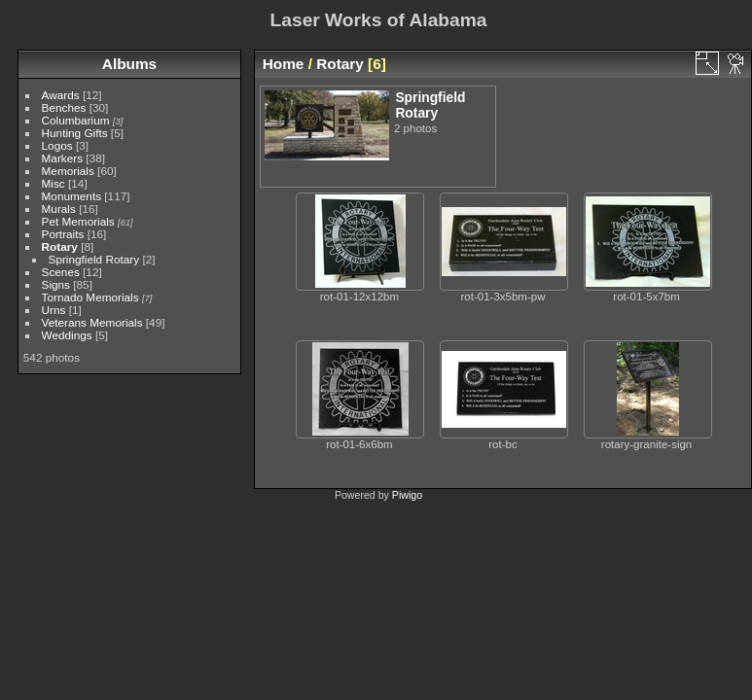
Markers (63, 158)
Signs (56, 284)
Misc (54, 183)
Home (284, 64)
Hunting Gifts (75, 133)
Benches (64, 107)
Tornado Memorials (90, 297)
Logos (57, 145)
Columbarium (76, 120)
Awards (61, 95)
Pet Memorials (78, 221)
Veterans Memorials (92, 322)
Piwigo (407, 495)
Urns (54, 310)
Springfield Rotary (94, 259)
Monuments (72, 196)
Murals (59, 209)
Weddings (67, 335)
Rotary (60, 246)
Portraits (63, 234)
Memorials (68, 171)
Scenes (61, 272)
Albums (129, 64)
